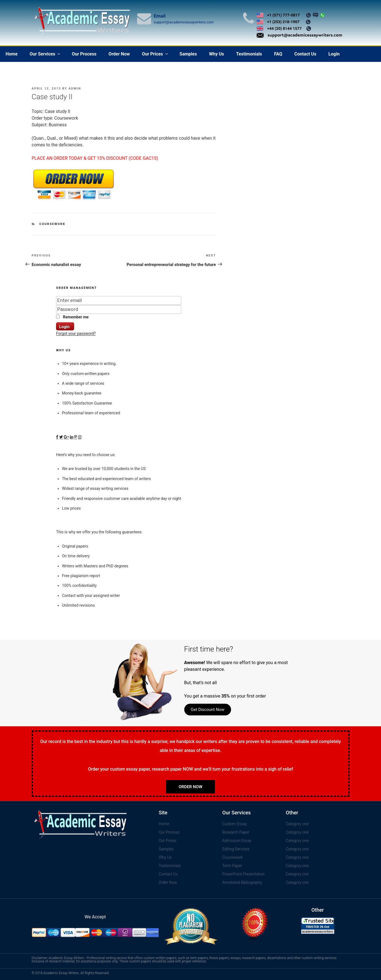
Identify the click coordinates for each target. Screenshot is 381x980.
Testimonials (249, 54)
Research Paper (236, 832)
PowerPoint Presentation (244, 874)
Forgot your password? (76, 333)
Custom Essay (235, 824)
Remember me (72, 317)
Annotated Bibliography (242, 882)
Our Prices (155, 54)
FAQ (278, 54)
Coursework (52, 224)
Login (334, 54)
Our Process (84, 54)
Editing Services (236, 849)
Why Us (217, 54)
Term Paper (232, 866)
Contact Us (305, 54)
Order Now (119, 54)
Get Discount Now (208, 710)
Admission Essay (237, 841)
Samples (188, 54)
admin (75, 89)
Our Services (45, 54)
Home (12, 54)
